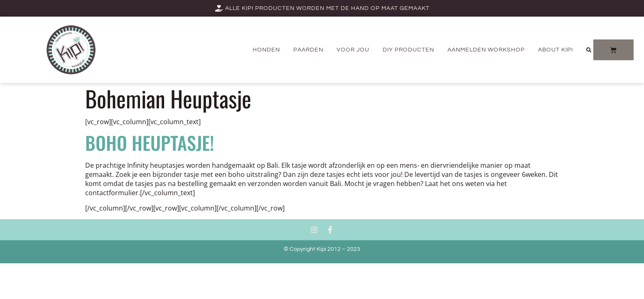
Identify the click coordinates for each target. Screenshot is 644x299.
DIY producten (408, 50)
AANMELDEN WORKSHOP (486, 50)
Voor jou (353, 50)
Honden (266, 50)
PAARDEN (308, 50)
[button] (589, 50)
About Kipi (556, 50)
